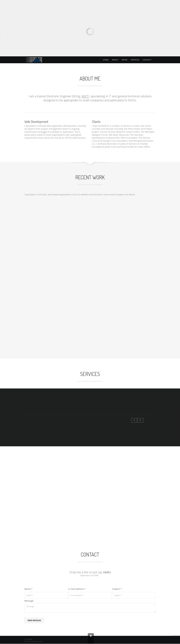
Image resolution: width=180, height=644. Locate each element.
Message (29, 601)
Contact (147, 60)
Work (125, 60)
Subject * (117, 589)
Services (135, 60)
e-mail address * (77, 589)
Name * (28, 589)
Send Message (34, 621)
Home (106, 60)
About (115, 60)
